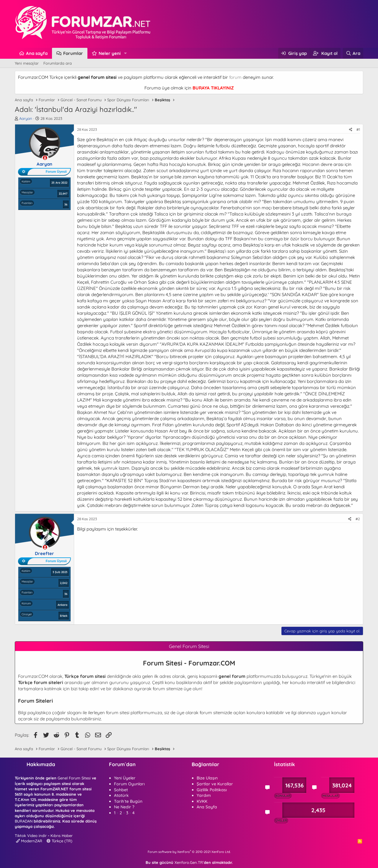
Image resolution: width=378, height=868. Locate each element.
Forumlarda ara (58, 63)
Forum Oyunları (129, 784)
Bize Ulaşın (207, 778)
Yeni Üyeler (125, 778)
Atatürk (121, 795)
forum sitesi (118, 713)
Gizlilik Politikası (212, 790)
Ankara (62, 605)
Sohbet (121, 790)
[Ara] (353, 53)
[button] (126, 53)
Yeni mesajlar (27, 63)
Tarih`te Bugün (128, 801)
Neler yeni (110, 53)
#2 (358, 519)
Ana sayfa (37, 53)
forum (235, 77)
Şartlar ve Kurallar (215, 784)
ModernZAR (29, 841)
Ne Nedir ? (124, 807)
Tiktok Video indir (31, 836)
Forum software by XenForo (189, 852)
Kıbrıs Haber (62, 836)
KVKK (202, 801)
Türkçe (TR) (60, 841)
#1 (358, 129)
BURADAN (24, 821)
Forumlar (73, 53)
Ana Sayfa (207, 807)
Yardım (204, 795)
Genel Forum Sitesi (74, 778)
